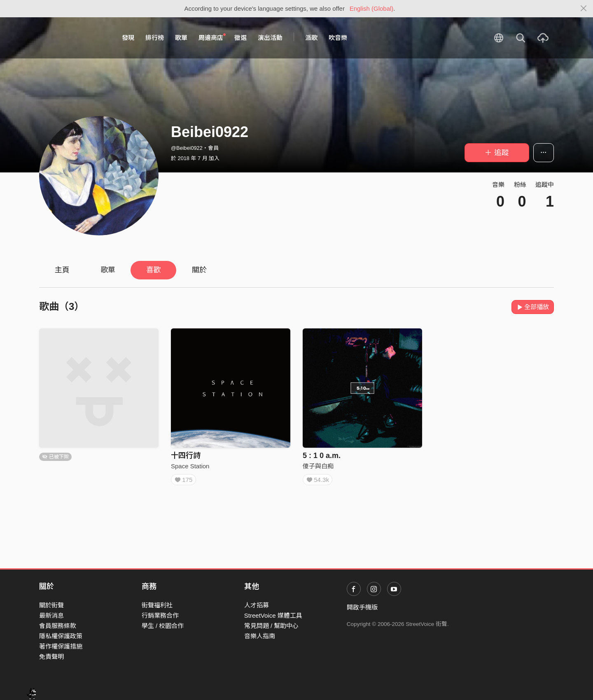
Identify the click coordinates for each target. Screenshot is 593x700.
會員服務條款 (58, 626)
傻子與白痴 (318, 466)
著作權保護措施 (61, 646)
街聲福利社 (157, 605)
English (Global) (372, 8)
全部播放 (533, 307)
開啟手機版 (362, 607)
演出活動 (270, 38)
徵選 (240, 38)
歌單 (181, 38)
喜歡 (154, 270)
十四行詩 (186, 456)
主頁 (62, 270)
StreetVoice (73, 38)
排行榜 (155, 38)
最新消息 (51, 615)
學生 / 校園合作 (163, 626)
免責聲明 (51, 657)
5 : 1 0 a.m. (322, 456)
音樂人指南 (260, 636)
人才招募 (257, 605)
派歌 (311, 38)
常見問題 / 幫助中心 (272, 626)
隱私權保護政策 (61, 636)
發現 (128, 38)
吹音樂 (338, 38)
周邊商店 (212, 37)
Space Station (190, 466)
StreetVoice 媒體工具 (273, 615)
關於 (199, 270)
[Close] (584, 9)
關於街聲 (51, 605)
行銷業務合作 (160, 615)
